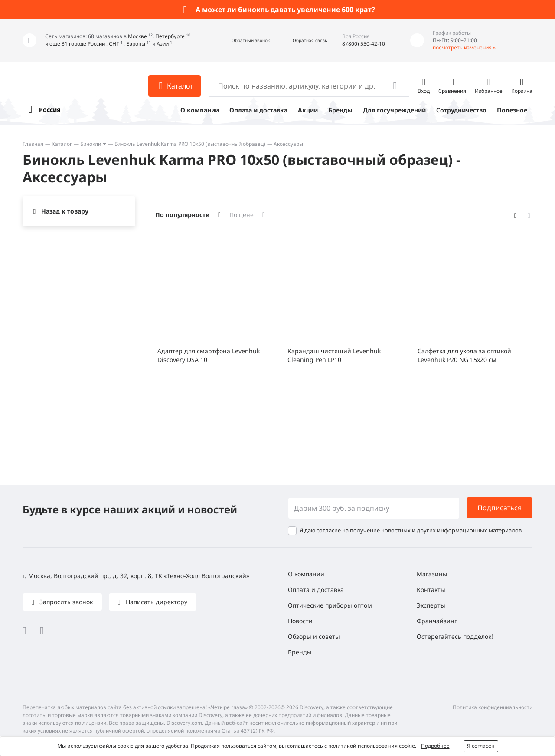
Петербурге (171, 36)
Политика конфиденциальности (493, 707)
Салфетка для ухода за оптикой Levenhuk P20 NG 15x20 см (464, 355)
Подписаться (499, 508)
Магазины (432, 574)
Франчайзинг (437, 621)
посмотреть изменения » (464, 48)
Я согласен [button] (481, 746)
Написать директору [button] (156, 602)
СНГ (114, 44)
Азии (163, 44)
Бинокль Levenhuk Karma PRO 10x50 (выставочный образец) (190, 144)
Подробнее (435, 746)
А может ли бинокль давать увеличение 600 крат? (285, 10)
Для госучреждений (394, 110)
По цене (242, 215)
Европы (136, 44)
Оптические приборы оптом (330, 605)
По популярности (182, 215)
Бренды (340, 110)
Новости (300, 621)
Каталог (62, 144)
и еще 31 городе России (76, 44)
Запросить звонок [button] (65, 602)
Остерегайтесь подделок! (455, 636)
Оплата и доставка (258, 110)
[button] (241, 41)
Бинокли (91, 144)
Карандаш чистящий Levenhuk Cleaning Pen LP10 (334, 355)
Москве (138, 36)
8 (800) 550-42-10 (364, 44)
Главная (33, 144)
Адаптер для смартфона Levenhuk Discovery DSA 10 (209, 355)
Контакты (431, 590)
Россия (50, 110)
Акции (308, 110)
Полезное (512, 110)
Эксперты (431, 605)
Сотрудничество (461, 110)
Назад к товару (65, 211)
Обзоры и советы (314, 636)
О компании (200, 110)
